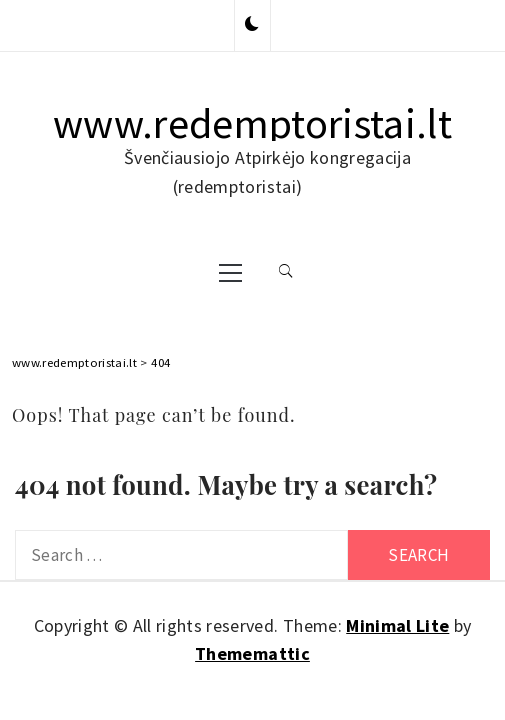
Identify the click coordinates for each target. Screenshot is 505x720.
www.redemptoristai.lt (252, 123)
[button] (252, 25)
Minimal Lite (397, 625)
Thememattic (252, 653)
